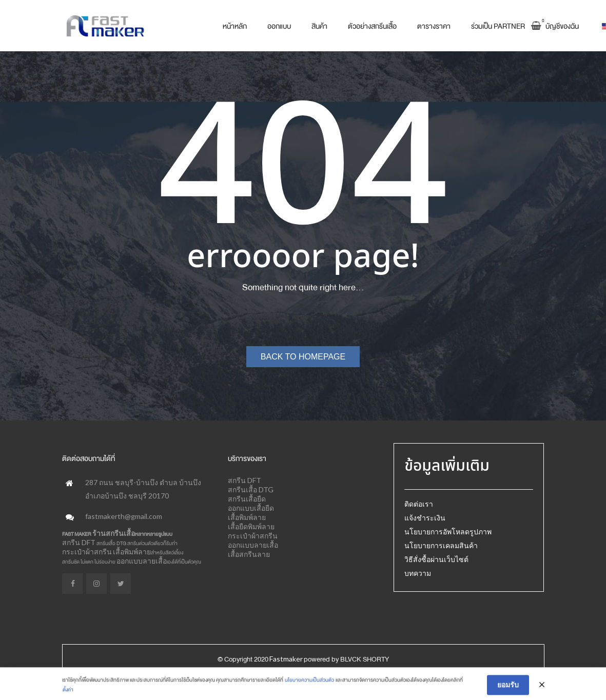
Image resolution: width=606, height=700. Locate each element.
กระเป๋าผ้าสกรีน (87, 552)
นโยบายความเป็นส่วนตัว (309, 692)
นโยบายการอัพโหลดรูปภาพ (448, 532)
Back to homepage (303, 357)
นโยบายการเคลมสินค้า (441, 545)
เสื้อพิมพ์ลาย (132, 552)
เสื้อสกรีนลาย (249, 554)
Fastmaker (286, 659)
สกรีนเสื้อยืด (247, 499)
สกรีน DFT (79, 542)
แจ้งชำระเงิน (425, 518)
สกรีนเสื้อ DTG (251, 489)
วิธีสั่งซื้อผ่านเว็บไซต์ (436, 559)
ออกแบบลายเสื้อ (142, 561)
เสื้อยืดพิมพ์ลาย (251, 526)
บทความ (418, 573)
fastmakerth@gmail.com (124, 516)
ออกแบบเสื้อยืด (251, 508)
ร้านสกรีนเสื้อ (114, 533)
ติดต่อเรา (419, 504)
